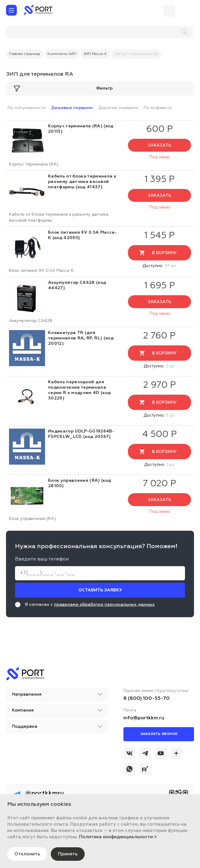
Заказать (159, 145)
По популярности (27, 108)
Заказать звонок (159, 734)
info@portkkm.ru (144, 718)
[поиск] (45, 32)
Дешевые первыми (72, 108)
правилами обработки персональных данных (104, 605)
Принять (70, 854)
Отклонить (28, 854)
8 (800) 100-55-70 (147, 699)
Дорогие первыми (118, 108)
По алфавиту (158, 108)
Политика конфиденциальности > (118, 837)
